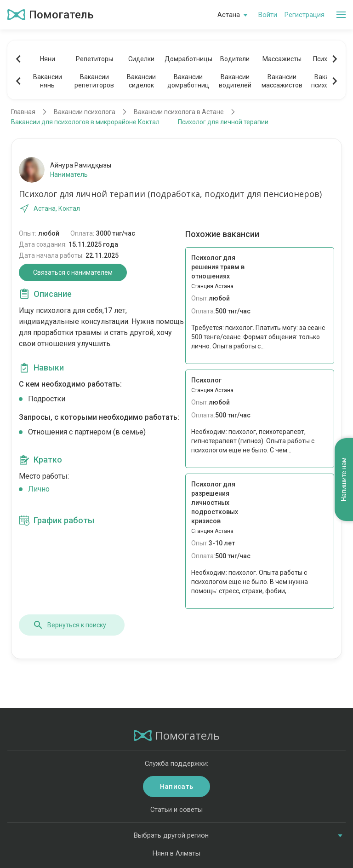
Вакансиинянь (48, 81)
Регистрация (305, 15)
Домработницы (188, 59)
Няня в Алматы (176, 853)
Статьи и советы (176, 810)
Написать (176, 787)
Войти (268, 15)
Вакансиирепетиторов (94, 81)
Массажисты (282, 59)
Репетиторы (94, 59)
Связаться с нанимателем (73, 272)
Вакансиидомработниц (188, 81)
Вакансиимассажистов (282, 81)
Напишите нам (344, 479)
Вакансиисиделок (141, 81)
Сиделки (141, 59)
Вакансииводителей (235, 81)
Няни (48, 59)
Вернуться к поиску (69, 625)
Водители (235, 59)
